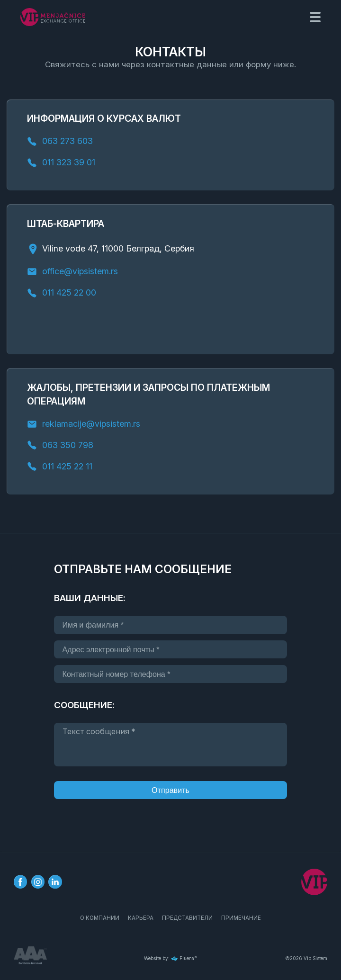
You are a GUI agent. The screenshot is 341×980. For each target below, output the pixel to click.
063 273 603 (67, 141)
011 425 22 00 (70, 293)
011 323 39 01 (69, 163)
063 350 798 (68, 445)
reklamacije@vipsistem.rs (91, 424)
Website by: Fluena (169, 958)
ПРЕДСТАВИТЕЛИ (187, 918)
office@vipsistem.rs (80, 272)
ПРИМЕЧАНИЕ (241, 918)
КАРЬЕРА (141, 918)
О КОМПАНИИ (100, 918)
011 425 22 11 (67, 466)
